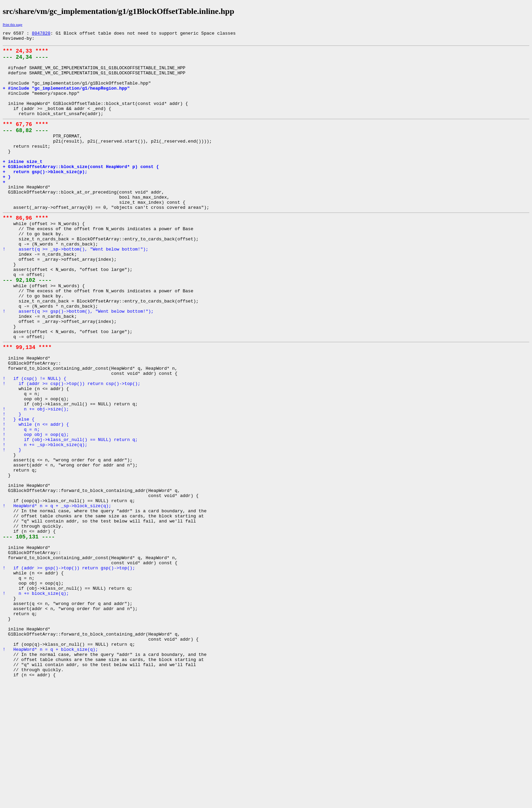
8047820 (41, 34)
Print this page (13, 25)
